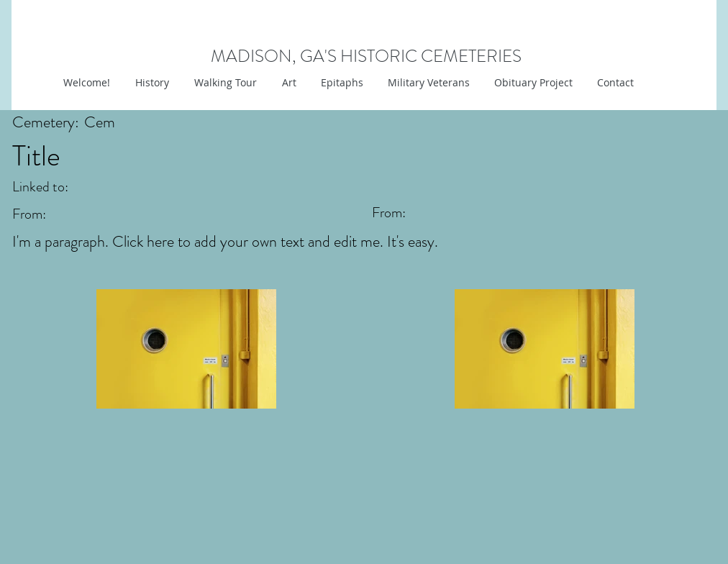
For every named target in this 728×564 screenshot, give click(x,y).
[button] (287, 83)
